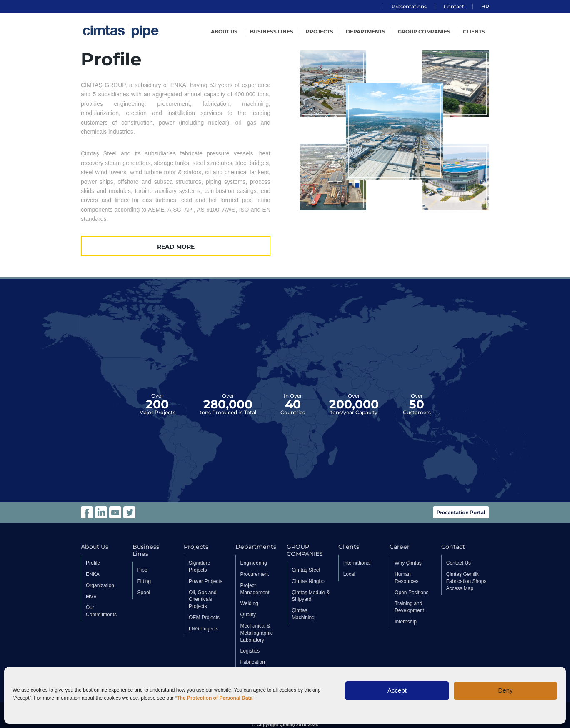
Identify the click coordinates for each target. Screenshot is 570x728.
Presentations (409, 6)
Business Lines (272, 31)
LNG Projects (204, 629)
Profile (93, 563)
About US (224, 31)
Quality (248, 615)
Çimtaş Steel (306, 570)
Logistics (250, 651)
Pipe (142, 570)
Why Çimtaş (408, 563)
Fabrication (253, 662)
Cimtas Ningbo (308, 581)
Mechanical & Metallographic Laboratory (257, 633)
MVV (91, 597)
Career (400, 547)
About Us (95, 547)
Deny (505, 690)
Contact (454, 6)
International (357, 563)
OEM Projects (204, 618)
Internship (406, 622)
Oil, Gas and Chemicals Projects (203, 600)
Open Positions (411, 593)
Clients (474, 31)
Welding (249, 603)
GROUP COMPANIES (424, 31)
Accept (397, 690)
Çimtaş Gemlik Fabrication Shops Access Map (466, 581)
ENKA (93, 574)
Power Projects (206, 581)
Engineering (254, 563)
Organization (100, 585)
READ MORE (176, 247)
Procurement (255, 574)
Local (349, 574)
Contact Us (459, 563)
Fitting (144, 581)
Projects (320, 31)
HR (485, 6)
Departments (366, 31)
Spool (144, 593)
